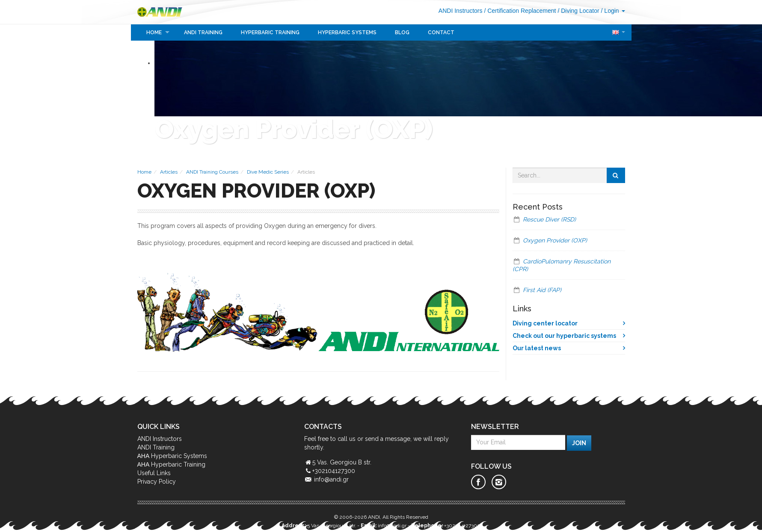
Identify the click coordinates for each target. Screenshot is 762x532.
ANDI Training (203, 33)
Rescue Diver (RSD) (549, 219)
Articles (169, 172)
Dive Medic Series (268, 172)
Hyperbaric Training (270, 33)
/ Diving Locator (578, 11)
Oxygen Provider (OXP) (555, 240)
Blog (402, 33)
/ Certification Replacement (520, 11)
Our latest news (537, 348)
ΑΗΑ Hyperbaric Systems (172, 456)
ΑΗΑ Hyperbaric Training (172, 464)
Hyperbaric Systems (347, 33)
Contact (441, 33)
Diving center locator (545, 323)
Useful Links (154, 473)
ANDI (163, 12)
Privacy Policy (157, 482)
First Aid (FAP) (542, 290)
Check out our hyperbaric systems (564, 336)
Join (579, 443)
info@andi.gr (331, 479)
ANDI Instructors (461, 11)
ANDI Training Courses (212, 172)
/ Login (613, 11)
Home (154, 33)
